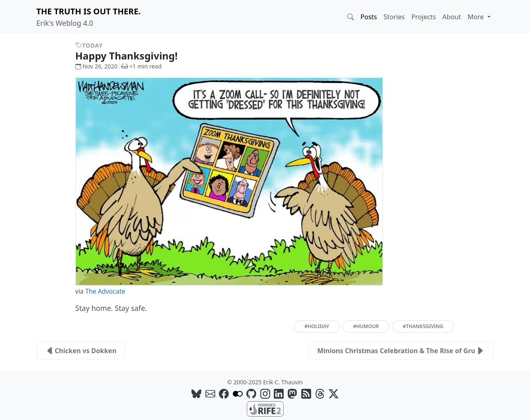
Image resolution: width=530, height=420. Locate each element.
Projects (423, 17)
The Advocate (105, 291)
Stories (394, 17)
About (452, 17)
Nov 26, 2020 (97, 66)
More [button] (477, 17)
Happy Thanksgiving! (133, 56)
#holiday (317, 326)
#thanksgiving (423, 326)
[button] (350, 17)
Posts (368, 17)
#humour (366, 326)
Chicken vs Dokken (81, 351)
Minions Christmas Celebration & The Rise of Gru (401, 351)
